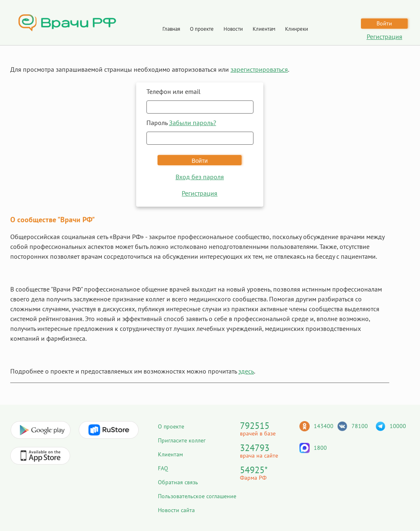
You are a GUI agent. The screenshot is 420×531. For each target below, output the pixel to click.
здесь (246, 371)
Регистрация (385, 36)
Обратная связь (178, 482)
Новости (233, 29)
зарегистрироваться (259, 69)
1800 (320, 448)
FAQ (163, 468)
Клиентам (264, 29)
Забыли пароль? (193, 123)
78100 (360, 426)
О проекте (202, 29)
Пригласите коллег (182, 440)
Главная (171, 29)
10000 (398, 426)
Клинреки (297, 29)
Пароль (181, 123)
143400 (324, 426)
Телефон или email (173, 91)
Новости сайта (176, 510)
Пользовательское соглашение (197, 496)
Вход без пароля (200, 177)
